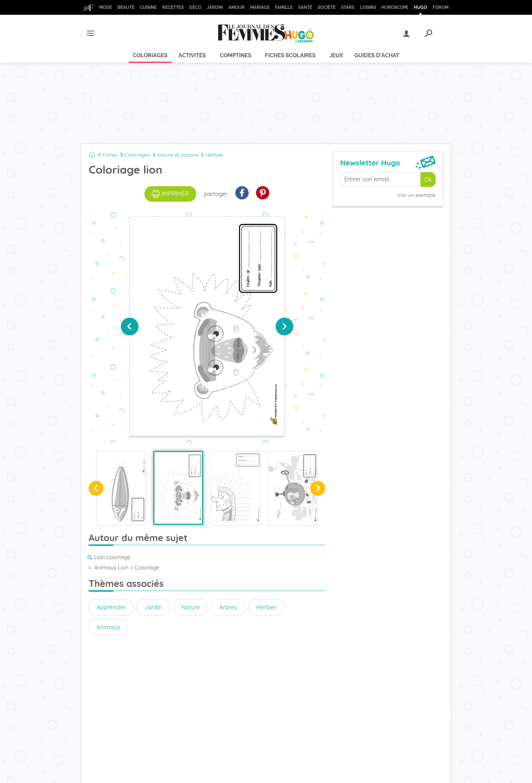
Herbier (214, 155)
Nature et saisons (178, 155)
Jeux (336, 55)
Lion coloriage (112, 557)
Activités (192, 55)
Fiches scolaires (290, 55)
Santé (305, 7)
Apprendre (111, 607)
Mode (105, 7)
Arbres (228, 607)
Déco (195, 7)
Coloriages (150, 55)
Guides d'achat (377, 55)
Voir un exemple (416, 195)
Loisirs (368, 7)
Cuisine (148, 7)
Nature (190, 607)
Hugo (420, 7)
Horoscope (395, 7)
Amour (236, 7)
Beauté (126, 7)
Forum (441, 7)
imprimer (170, 194)
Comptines (236, 55)
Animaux (108, 627)
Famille (284, 7)
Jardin (215, 7)
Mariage (260, 7)
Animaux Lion (111, 567)
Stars (348, 7)
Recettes (173, 7)
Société (327, 7)
